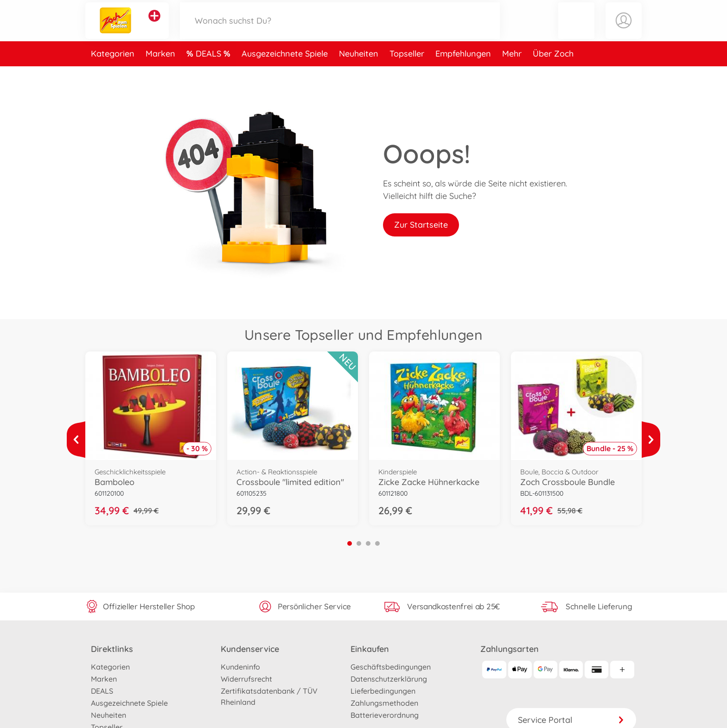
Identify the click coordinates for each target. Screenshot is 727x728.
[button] (576, 29)
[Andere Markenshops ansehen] (154, 25)
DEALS (210, 71)
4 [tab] (377, 543)
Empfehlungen (463, 71)
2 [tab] (359, 543)
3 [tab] (368, 543)
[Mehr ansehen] (76, 440)
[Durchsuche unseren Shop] (340, 29)
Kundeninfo (240, 667)
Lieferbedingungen (383, 691)
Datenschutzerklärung (389, 679)
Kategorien (113, 71)
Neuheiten (359, 71)
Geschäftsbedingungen (391, 667)
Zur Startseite (421, 225)
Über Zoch (553, 71)
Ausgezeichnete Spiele (285, 71)
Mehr (512, 71)
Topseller (407, 71)
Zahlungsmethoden (384, 703)
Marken (160, 71)
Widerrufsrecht (246, 679)
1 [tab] (350, 543)
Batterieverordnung (385, 715)
